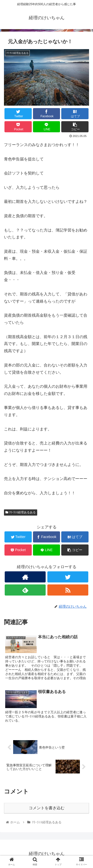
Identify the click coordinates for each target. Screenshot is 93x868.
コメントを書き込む (47, 808)
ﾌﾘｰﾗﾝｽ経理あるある (21, 512)
